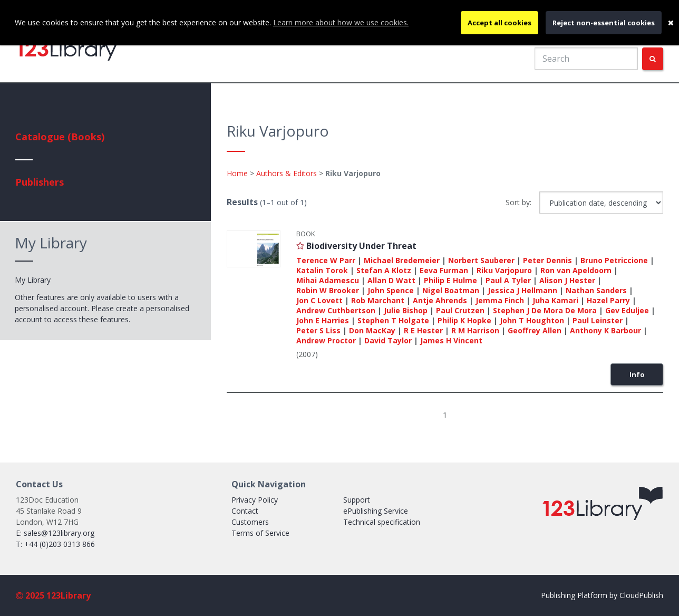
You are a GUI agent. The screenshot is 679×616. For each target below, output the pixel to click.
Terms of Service (260, 533)
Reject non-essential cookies (604, 23)
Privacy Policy (255, 500)
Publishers (40, 182)
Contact (245, 511)
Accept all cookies (499, 23)
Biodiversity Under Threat (361, 246)
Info (637, 374)
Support (357, 500)
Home (237, 173)
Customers (250, 522)
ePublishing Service (376, 511)
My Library (33, 280)
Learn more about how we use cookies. (341, 22)
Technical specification (382, 522)
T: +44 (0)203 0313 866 (55, 544)
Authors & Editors (287, 173)
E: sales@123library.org (55, 533)
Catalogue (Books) (60, 137)
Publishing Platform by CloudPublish (602, 595)
